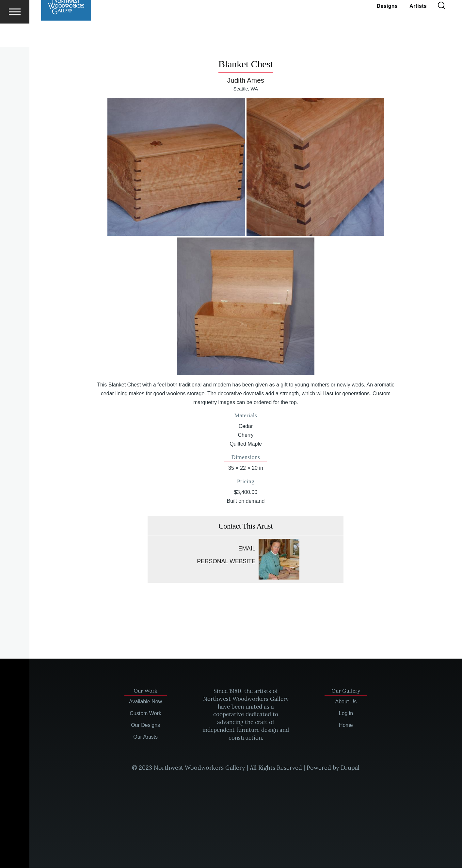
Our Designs (145, 725)
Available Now (145, 702)
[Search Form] (441, 29)
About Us (346, 702)
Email (247, 549)
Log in (346, 714)
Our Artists (145, 737)
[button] (176, 167)
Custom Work (145, 714)
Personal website (226, 562)
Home (346, 725)
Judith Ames (246, 81)
